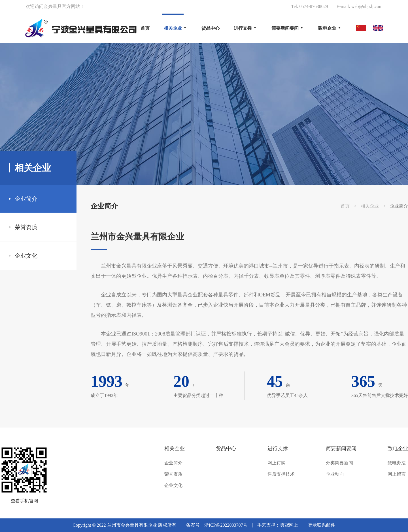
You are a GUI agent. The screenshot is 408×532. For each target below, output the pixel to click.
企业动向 (335, 474)
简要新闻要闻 (341, 448)
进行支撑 (278, 448)
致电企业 (398, 448)
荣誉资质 (26, 227)
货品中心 (226, 448)
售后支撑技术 (281, 474)
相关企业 (370, 206)
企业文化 (26, 256)
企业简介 (26, 199)
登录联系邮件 (322, 525)
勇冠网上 (289, 525)
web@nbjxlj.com (367, 6)
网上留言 (397, 474)
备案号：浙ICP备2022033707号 (217, 525)
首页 (145, 28)
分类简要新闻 (339, 463)
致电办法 (397, 463)
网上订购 (277, 463)
